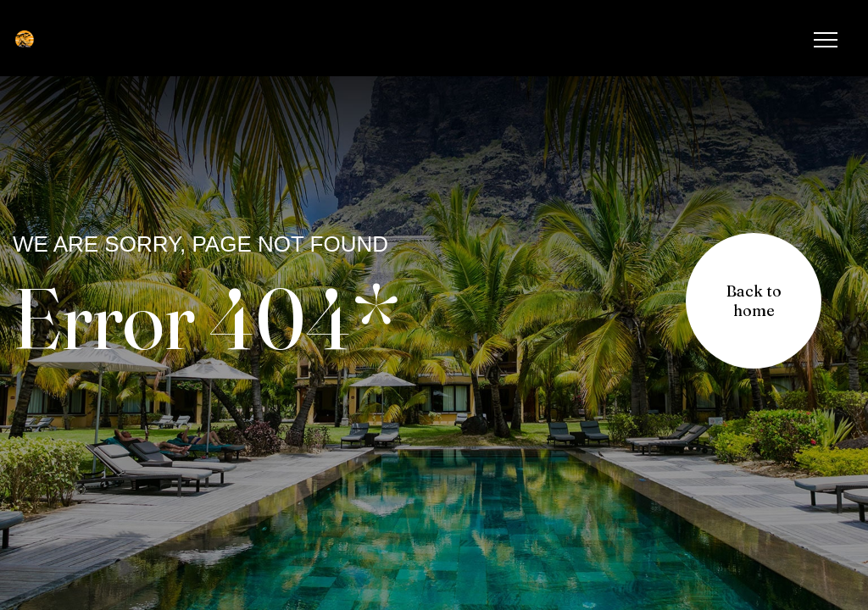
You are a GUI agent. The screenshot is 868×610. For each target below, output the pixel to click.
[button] (754, 301)
